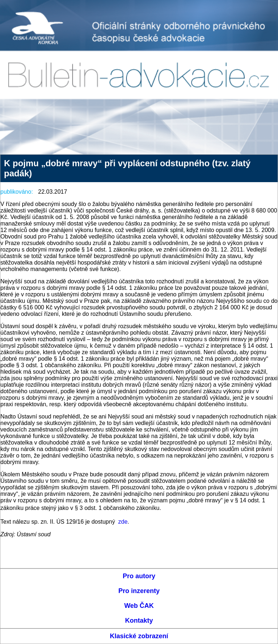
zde (123, 522)
